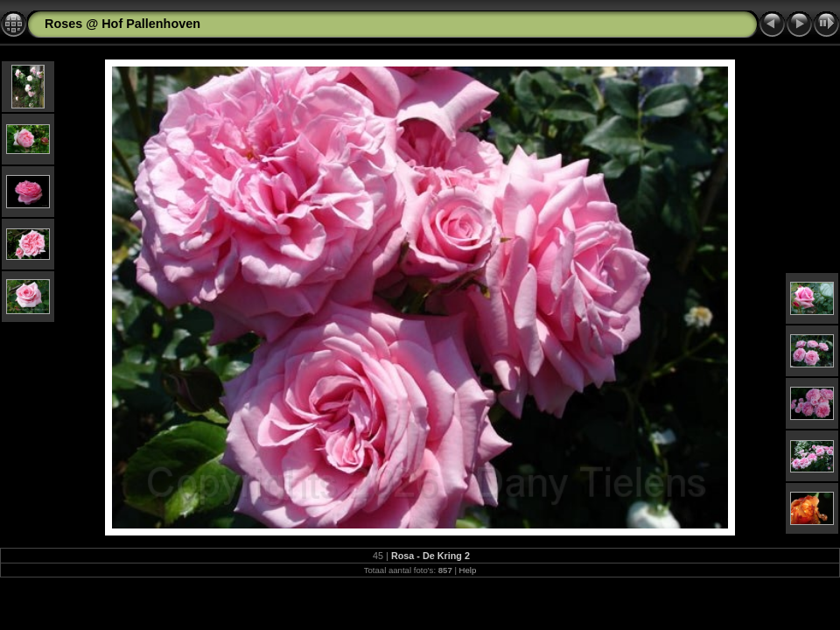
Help (468, 570)
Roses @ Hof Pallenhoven (122, 24)
